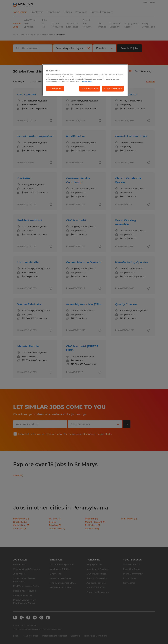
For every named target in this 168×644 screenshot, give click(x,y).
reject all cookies (90, 89)
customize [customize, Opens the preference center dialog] (55, 89)
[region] (85, 80)
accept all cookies (113, 89)
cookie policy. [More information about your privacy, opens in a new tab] (87, 81)
